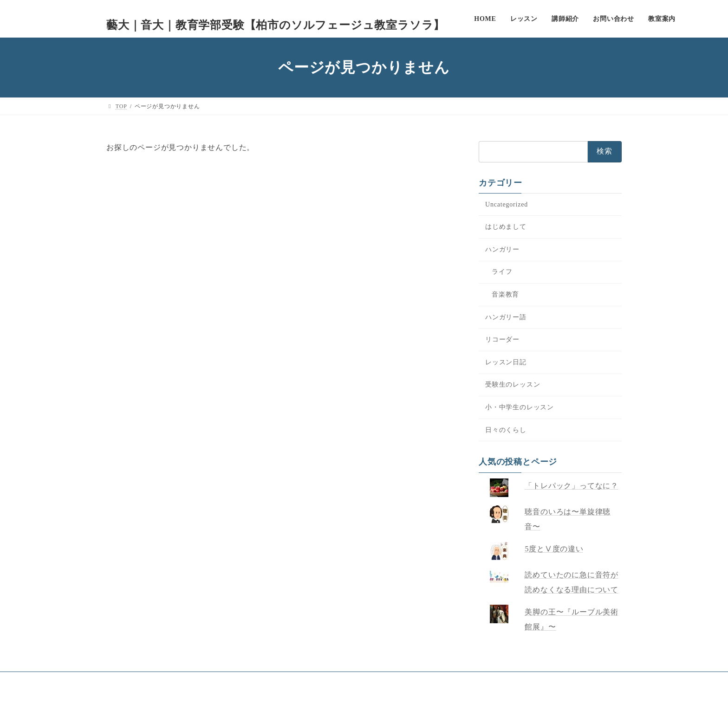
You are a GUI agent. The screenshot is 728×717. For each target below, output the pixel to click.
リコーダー (502, 339)
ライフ (502, 272)
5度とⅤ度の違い (554, 549)
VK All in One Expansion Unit (427, 701)
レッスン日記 (506, 362)
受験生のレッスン (513, 384)
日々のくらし (506, 430)
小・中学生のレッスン (520, 407)
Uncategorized (507, 204)
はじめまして (506, 227)
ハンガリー (502, 249)
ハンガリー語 (506, 317)
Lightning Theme (357, 701)
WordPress (307, 701)
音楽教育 (505, 294)
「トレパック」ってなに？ (572, 486)
